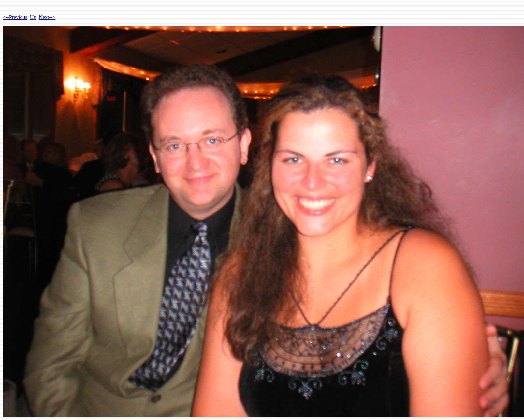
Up (33, 17)
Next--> (47, 17)
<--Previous (15, 17)
